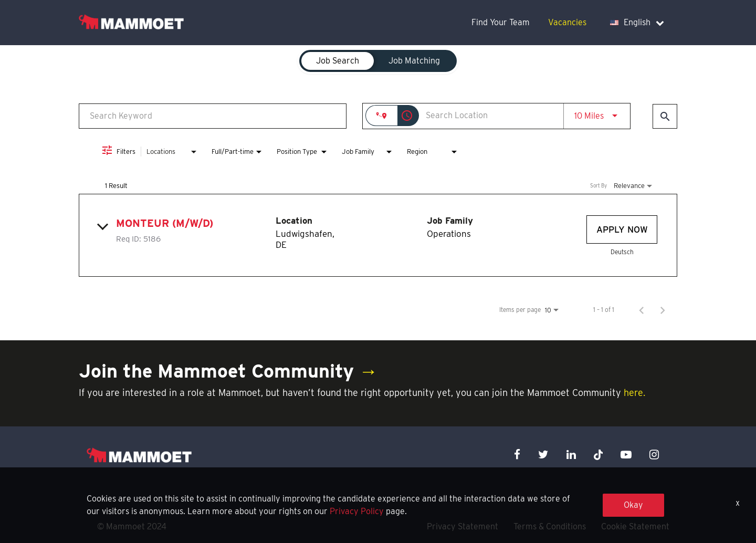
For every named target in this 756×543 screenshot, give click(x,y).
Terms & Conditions (550, 526)
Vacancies (567, 22)
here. (634, 393)
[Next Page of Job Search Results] (663, 310)
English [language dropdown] (637, 22)
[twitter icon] (543, 455)
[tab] (338, 61)
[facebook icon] (517, 455)
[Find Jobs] (665, 116)
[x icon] (598, 455)
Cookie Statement (635, 526)
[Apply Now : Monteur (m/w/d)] (622, 229)
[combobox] (213, 116)
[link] (378, 235)
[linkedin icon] (571, 455)
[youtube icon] (626, 455)
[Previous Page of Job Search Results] (642, 310)
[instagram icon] (654, 455)
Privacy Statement (463, 526)
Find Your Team (501, 22)
